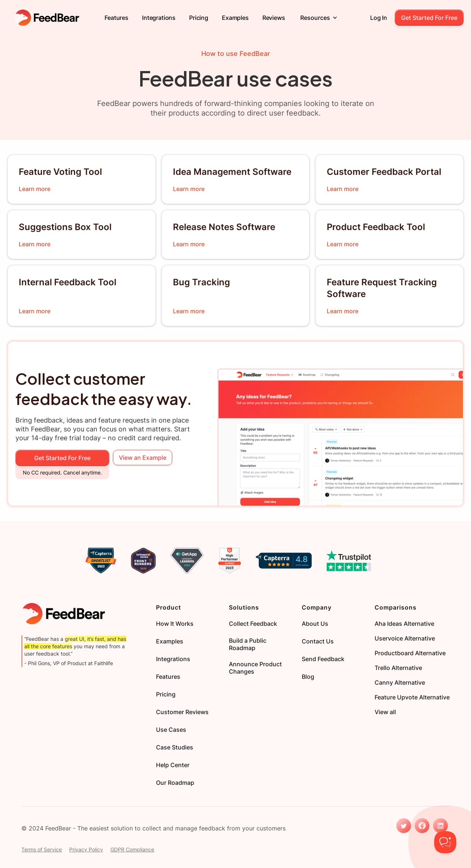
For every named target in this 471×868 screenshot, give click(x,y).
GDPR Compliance (132, 849)
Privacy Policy (86, 849)
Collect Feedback (253, 624)
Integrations (159, 18)
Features (116, 18)
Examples (235, 18)
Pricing (199, 18)
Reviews (274, 18)
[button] (319, 18)
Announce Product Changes (255, 668)
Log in (379, 18)
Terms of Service (42, 849)
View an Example (143, 458)
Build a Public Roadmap (248, 644)
